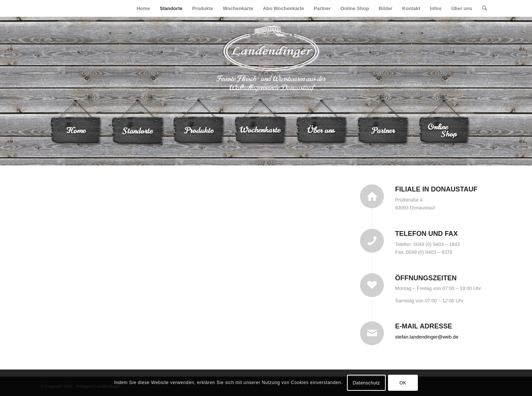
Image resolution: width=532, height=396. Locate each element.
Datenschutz (366, 383)
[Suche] (484, 8)
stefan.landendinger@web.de (427, 337)
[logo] (266, 58)
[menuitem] (143, 8)
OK (403, 383)
